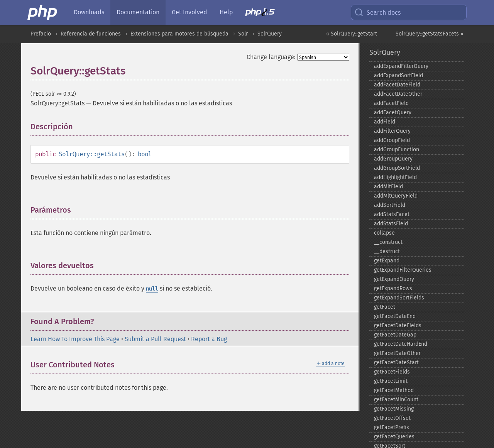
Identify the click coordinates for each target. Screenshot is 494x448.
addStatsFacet (392, 214)
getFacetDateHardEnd (401, 344)
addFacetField (391, 103)
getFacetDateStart (396, 363)
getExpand (387, 261)
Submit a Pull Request (155, 339)
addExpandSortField (398, 75)
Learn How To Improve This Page (75, 339)
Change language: (271, 57)
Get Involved (189, 12)
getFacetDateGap (395, 335)
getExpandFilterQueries (403, 270)
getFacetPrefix (392, 427)
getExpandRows (393, 288)
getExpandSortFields (399, 298)
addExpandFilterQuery (401, 66)
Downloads (89, 12)
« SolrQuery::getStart (352, 34)
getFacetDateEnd (395, 316)
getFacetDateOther (397, 353)
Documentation (138, 12)
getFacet (385, 307)
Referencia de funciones (91, 34)
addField (385, 122)
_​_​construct (388, 242)
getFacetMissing (394, 409)
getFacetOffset (392, 418)
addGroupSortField (397, 168)
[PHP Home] (43, 12)
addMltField (388, 187)
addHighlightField (395, 177)
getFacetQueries (394, 437)
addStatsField (391, 224)
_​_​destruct (387, 251)
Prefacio (41, 34)
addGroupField (392, 140)
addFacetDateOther (398, 94)
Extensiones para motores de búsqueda (179, 34)
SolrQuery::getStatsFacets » (430, 34)
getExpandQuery (394, 279)
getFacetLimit (391, 381)
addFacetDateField (397, 85)
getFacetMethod (394, 390)
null (152, 289)
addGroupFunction (397, 150)
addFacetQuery (393, 112)
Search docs (377, 12)
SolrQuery (270, 34)
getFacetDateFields (398, 325)
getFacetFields (392, 372)
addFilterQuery (392, 131)
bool (145, 154)
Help (226, 12)
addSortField (390, 205)
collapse (384, 233)
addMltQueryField (396, 196)
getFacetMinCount (396, 400)
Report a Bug (209, 339)
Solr (243, 34)
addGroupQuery (393, 159)
